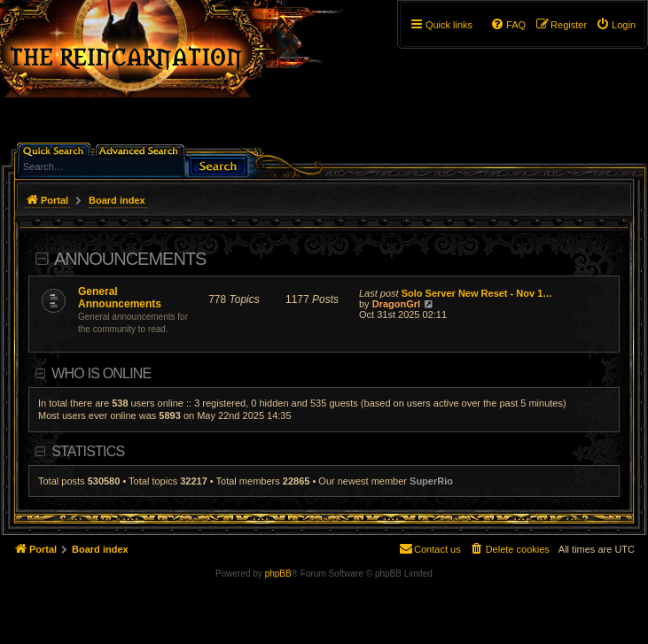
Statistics (88, 451)
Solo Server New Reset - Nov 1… (477, 293)
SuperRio (431, 481)
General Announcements (120, 298)
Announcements (130, 259)
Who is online (101, 373)
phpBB (278, 574)
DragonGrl (396, 304)
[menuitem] (616, 25)
